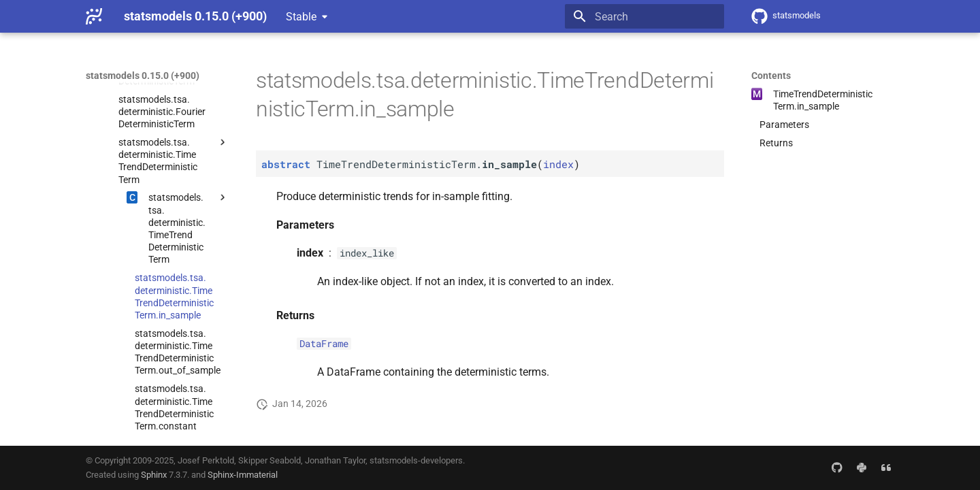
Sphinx (154, 475)
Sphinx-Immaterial (243, 475)
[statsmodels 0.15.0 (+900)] (94, 16)
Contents (771, 76)
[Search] (644, 16)
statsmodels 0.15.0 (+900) (143, 76)
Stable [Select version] (301, 17)
